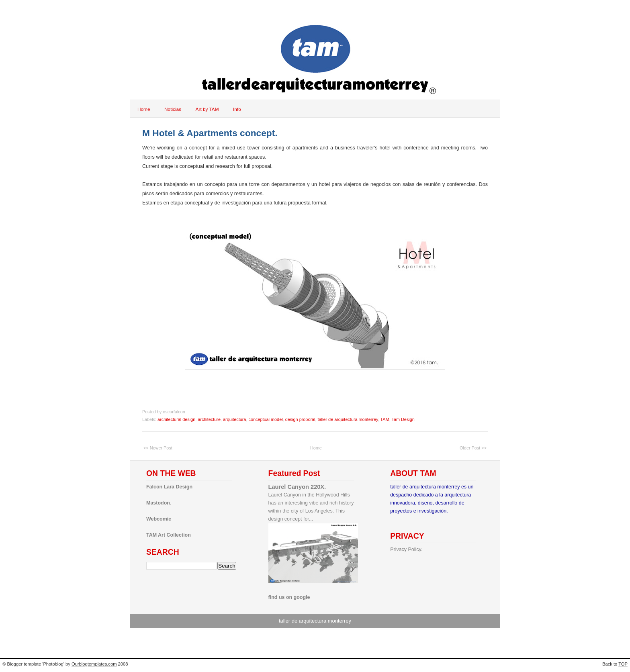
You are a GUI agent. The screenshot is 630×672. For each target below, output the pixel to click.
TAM (385, 419)
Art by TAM (207, 109)
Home (144, 109)
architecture (209, 419)
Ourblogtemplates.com (94, 664)
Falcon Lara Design (169, 487)
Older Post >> (473, 448)
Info (237, 109)
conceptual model (265, 419)
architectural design (176, 419)
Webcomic (159, 519)
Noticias (173, 109)
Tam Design (403, 419)
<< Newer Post (158, 448)
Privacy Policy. (406, 549)
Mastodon (158, 503)
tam (146, 9)
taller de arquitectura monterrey (348, 419)
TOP (623, 664)
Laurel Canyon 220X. (297, 487)
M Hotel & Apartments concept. (210, 133)
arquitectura (234, 419)
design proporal (300, 419)
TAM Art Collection (169, 535)
